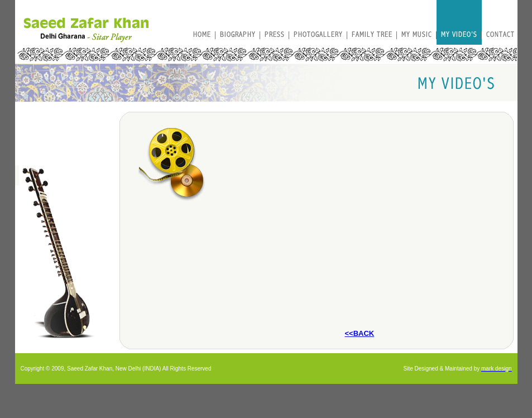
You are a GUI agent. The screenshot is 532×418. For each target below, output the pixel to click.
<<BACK (359, 333)
